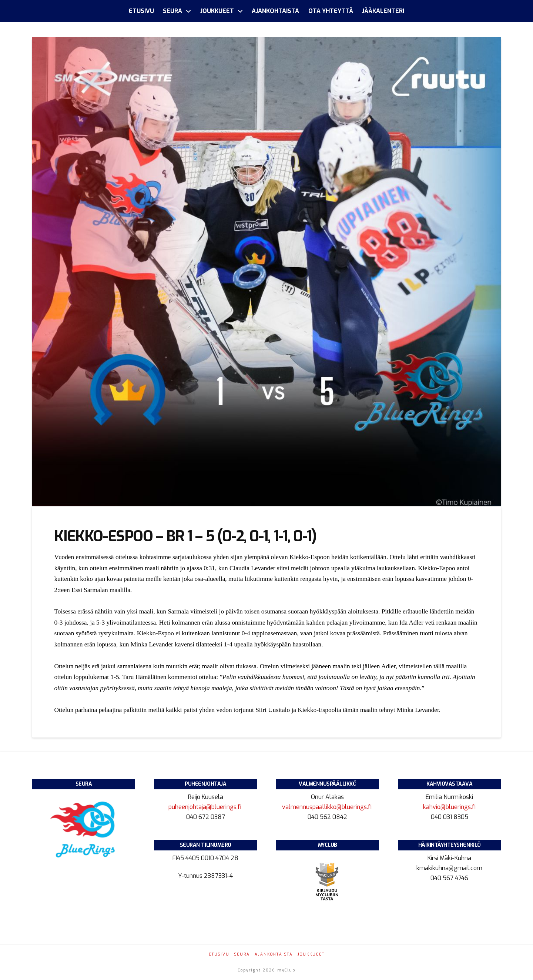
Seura (242, 954)
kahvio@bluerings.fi (449, 807)
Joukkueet (311, 954)
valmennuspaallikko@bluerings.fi (328, 807)
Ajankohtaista (274, 954)
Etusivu (219, 954)
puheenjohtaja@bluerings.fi (206, 807)
